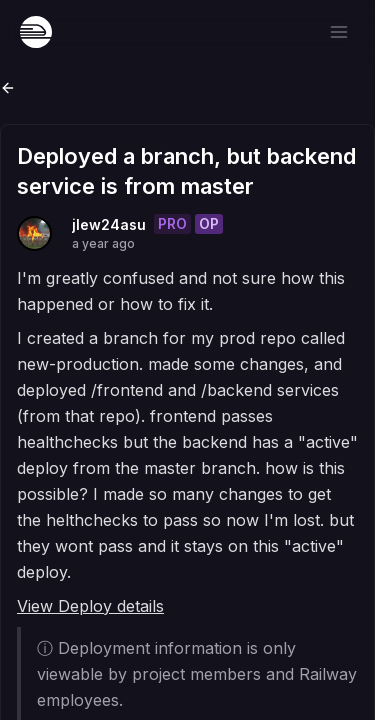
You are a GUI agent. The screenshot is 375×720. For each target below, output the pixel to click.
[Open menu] (339, 32)
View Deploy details (90, 606)
